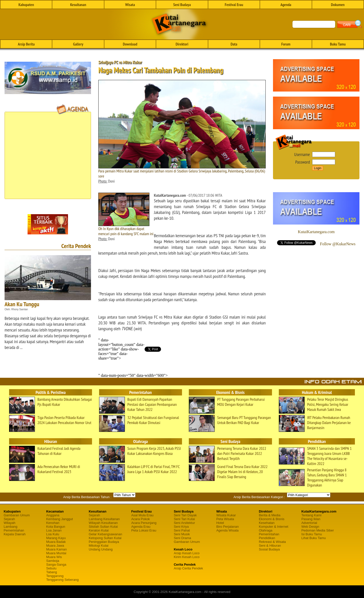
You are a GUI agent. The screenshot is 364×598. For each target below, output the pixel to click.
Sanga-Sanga (56, 564)
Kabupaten (26, 5)
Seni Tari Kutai (184, 519)
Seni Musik (182, 534)
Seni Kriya (181, 527)
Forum (286, 44)
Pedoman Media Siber (318, 530)
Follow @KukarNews (338, 244)
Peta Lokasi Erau (144, 530)
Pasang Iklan (311, 519)
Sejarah (9, 519)
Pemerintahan (14, 530)
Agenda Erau (141, 527)
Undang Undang (101, 549)
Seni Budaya (182, 5)
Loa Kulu (53, 534)
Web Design (310, 527)
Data (234, 44)
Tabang (52, 572)
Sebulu (51, 568)
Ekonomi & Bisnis (272, 519)
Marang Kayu (56, 538)
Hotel (220, 523)
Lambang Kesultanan (104, 519)
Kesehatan (267, 523)
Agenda (286, 5)
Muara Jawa (55, 546)
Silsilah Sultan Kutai (103, 527)
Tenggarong (55, 576)
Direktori (182, 44)
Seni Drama (182, 538)
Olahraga (266, 530)
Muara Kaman (57, 549)
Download (130, 44)
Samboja (53, 561)
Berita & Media (270, 515)
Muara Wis (54, 557)
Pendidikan (267, 538)
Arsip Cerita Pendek (188, 568)
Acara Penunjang (144, 523)
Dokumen (338, 5)
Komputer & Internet (274, 527)
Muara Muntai (56, 553)
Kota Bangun (56, 527)
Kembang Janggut (60, 519)
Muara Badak (56, 542)
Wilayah (9, 523)
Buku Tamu (338, 44)
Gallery (78, 44)
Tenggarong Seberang (63, 580)
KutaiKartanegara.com (316, 232)
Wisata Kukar (226, 515)
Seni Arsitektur (184, 523)
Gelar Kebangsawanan (105, 534)
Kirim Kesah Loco (187, 557)
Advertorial (309, 523)
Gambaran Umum (17, 515)
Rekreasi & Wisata (272, 542)
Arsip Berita (26, 44)
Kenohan (53, 523)
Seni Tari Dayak (185, 515)
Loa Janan (54, 530)
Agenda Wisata (227, 530)
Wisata (130, 5)
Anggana (53, 515)
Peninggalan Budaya (104, 542)
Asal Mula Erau (142, 515)
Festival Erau (234, 5)
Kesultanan (78, 5)
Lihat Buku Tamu (314, 538)
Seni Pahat (182, 530)
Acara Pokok (141, 519)
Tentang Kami (311, 515)
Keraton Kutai (99, 530)
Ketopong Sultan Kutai (105, 538)
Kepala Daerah (15, 534)
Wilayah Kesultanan (103, 523)
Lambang (10, 527)
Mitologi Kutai (99, 546)
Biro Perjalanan (228, 527)
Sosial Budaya (269, 549)
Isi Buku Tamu (312, 534)
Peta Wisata (225, 519)
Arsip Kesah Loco (187, 553)
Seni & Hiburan (270, 546)
